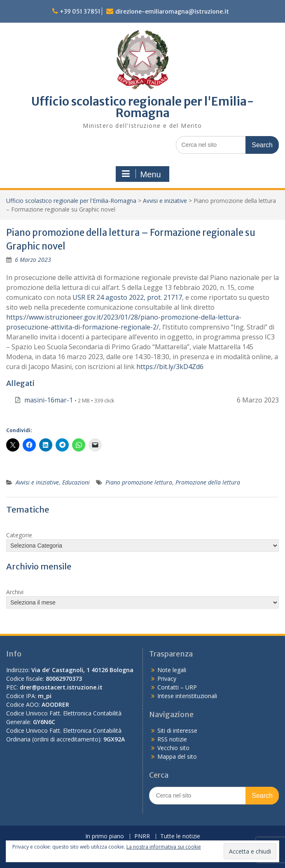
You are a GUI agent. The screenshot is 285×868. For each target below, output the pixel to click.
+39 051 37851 (80, 12)
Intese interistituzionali (187, 696)
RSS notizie (172, 739)
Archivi (15, 592)
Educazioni (76, 482)
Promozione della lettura (208, 482)
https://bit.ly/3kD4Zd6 (170, 367)
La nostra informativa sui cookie (164, 847)
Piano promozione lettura (139, 482)
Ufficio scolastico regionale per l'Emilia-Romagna (143, 107)
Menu (141, 174)
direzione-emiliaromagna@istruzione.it (172, 12)
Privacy (167, 679)
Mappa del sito (177, 756)
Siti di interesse (177, 730)
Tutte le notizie (180, 836)
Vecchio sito (173, 748)
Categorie (19, 535)
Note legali (172, 670)
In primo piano (105, 836)
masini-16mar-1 (49, 400)
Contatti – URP (177, 687)
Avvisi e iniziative (165, 201)
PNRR (142, 836)
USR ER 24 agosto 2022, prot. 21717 (127, 297)
